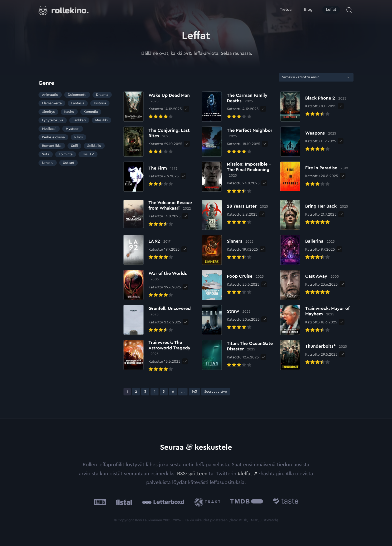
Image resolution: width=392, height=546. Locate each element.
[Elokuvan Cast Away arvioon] (310, 285)
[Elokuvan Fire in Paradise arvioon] (314, 176)
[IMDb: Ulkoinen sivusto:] (100, 502)
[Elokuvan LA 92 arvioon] (151, 250)
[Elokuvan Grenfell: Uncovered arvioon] (160, 320)
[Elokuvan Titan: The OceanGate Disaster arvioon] (238, 355)
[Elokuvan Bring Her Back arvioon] (314, 215)
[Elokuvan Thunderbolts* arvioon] (314, 355)
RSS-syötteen (192, 474)
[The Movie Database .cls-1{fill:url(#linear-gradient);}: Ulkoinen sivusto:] (247, 502)
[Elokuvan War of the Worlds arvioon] (160, 285)
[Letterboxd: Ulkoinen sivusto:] (163, 502)
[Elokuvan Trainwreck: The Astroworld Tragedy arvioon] (160, 357)
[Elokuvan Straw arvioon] (231, 320)
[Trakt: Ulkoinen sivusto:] (209, 502)
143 (196, 392)
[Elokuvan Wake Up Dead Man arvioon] (160, 107)
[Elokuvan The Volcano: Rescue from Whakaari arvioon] (160, 214)
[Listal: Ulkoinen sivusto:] (123, 502)
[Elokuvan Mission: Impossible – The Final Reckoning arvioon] (238, 178)
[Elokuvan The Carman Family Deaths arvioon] (238, 107)
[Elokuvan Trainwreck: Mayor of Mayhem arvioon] (317, 320)
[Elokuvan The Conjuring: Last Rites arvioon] (160, 142)
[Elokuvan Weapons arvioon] (308, 142)
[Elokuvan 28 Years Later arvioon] (235, 215)
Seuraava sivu (216, 392)
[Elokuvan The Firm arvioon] (151, 177)
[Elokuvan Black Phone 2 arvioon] (313, 107)
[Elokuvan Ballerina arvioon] (308, 250)
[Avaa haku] (349, 10)
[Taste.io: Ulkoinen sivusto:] (286, 502)
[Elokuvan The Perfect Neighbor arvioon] (238, 142)
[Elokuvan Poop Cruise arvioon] (233, 285)
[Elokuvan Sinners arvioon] (230, 250)
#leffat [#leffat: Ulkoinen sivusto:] (245, 474)
